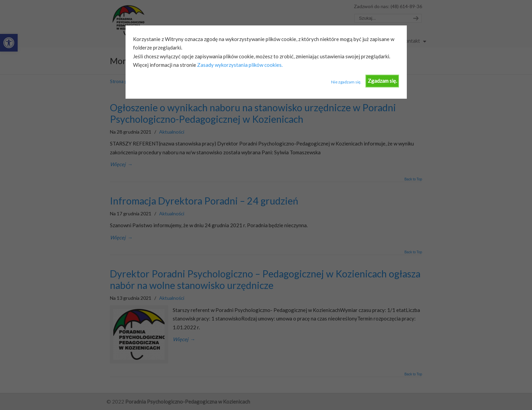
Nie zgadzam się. (346, 82)
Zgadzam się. (382, 81)
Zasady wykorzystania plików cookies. (239, 65)
